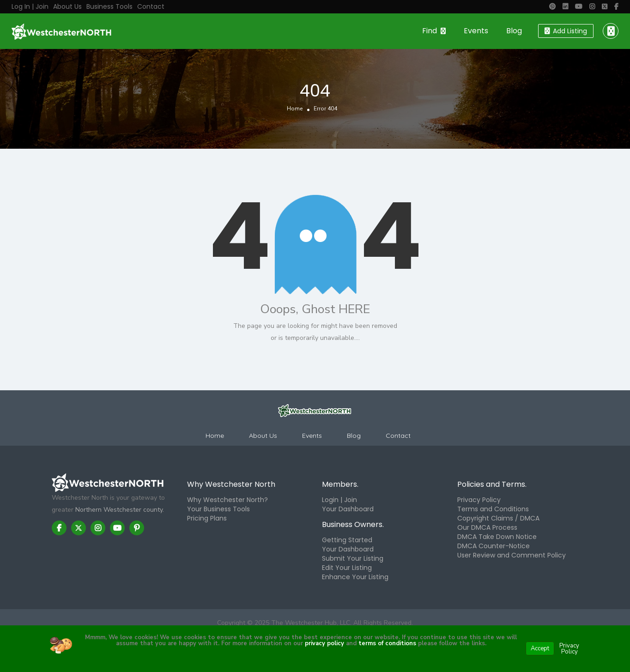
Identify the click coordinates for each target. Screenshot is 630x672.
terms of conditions (386, 643)
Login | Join (339, 500)
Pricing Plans (207, 518)
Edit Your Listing (347, 568)
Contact (151, 6)
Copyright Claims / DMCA (498, 518)
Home (295, 109)
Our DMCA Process (487, 527)
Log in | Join (30, 6)
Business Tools (109, 6)
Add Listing (566, 31)
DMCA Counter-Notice (494, 546)
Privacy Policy (479, 500)
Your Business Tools (218, 509)
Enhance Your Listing (355, 577)
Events (476, 31)
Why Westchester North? (227, 500)
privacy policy (324, 643)
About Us (67, 6)
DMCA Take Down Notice (497, 537)
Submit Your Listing (353, 558)
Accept (540, 648)
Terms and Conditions (493, 509)
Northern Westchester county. (120, 510)
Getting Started (347, 540)
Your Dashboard (348, 509)
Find (430, 31)
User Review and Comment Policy (512, 555)
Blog (514, 31)
